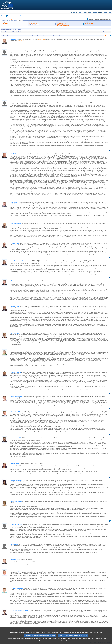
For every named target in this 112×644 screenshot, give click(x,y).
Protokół (108, 36)
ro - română (103, 12)
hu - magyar (95, 12)
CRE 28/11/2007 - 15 (34, 24)
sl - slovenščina (107, 12)
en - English (83, 12)
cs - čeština (75, 12)
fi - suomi (108, 12)
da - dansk (77, 12)
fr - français (85, 12)
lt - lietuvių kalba (93, 12)
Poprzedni (10, 16)
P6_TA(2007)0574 (89, 23)
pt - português (102, 12)
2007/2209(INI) (10, 19)
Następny (16, 16)
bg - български (72, 12)
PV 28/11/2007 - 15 (33, 23)
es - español (73, 12)
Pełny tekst (24, 16)
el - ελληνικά (82, 12)
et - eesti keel (80, 12)
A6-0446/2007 (5, 23)
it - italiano (90, 12)
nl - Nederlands (98, 12)
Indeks (4, 16)
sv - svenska (110, 12)
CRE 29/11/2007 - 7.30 (62, 24)
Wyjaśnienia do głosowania (63, 26)
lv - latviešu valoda (92, 12)
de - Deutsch (78, 12)
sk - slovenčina (105, 12)
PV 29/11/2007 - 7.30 (61, 23)
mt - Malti (97, 12)
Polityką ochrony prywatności (95, 642)
